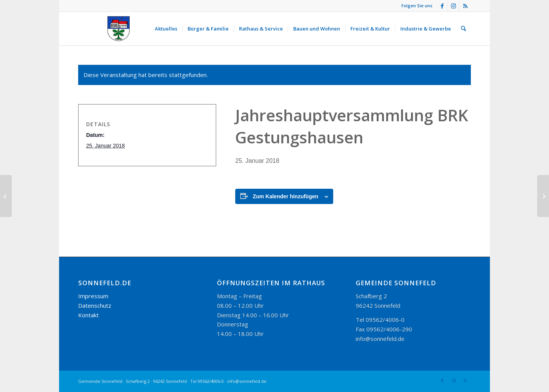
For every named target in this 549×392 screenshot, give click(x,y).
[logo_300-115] (122, 29)
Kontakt (88, 315)
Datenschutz (95, 305)
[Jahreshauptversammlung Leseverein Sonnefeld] (6, 196)
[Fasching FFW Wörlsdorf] (543, 196)
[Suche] (463, 29)
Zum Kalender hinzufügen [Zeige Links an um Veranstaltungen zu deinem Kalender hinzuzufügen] (286, 196)
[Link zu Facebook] (442, 6)
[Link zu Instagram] (453, 6)
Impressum (93, 296)
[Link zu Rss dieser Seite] (465, 6)
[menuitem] (166, 29)
